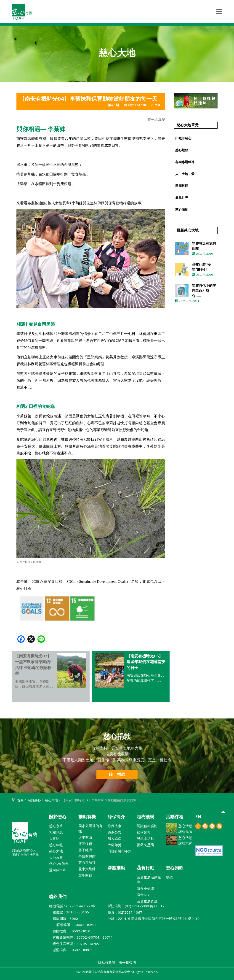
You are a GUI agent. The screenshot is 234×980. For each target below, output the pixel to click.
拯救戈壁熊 (145, 845)
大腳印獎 (114, 845)
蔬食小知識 (145, 888)
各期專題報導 (185, 162)
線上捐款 (117, 774)
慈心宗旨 (56, 826)
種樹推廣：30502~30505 (71, 931)
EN (198, 817)
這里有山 (85, 837)
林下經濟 (85, 850)
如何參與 (144, 832)
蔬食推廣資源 (147, 901)
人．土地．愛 (185, 174)
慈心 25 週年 (59, 864)
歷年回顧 (85, 875)
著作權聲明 (127, 962)
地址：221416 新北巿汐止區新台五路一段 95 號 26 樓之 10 (154, 918)
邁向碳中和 (58, 870)
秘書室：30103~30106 (69, 912)
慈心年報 (56, 845)
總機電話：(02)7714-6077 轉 (72, 906)
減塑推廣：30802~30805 (71, 950)
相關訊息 (56, 832)
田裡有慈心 (183, 138)
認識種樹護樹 (147, 826)
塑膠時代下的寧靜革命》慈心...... (204, 290)
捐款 (169, 877)
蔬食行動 (146, 868)
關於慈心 (34, 800)
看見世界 (182, 198)
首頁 (20, 800)
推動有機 (87, 817)
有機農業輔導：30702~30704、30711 (81, 937)
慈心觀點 (182, 150)
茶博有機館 (87, 856)
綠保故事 (114, 826)
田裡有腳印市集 (120, 851)
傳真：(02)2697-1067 (125, 912)
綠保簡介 (116, 817)
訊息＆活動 (145, 838)
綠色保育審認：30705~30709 (74, 944)
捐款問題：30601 (65, 918)
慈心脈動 (182, 209)
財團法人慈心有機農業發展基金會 (24, 834)
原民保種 (85, 844)
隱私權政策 (107, 962)
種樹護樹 (146, 817)
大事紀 (54, 838)
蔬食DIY (143, 895)
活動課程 (175, 817)
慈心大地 (51, 800)
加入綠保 (114, 838)
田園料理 (182, 186)
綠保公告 (114, 832)
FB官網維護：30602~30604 (73, 925)
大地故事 (56, 857)
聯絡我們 (58, 896)
